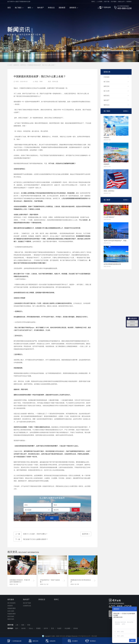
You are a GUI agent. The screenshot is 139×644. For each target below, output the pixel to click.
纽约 (17, 628)
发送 (76, 510)
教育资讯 (23, 65)
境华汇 (93, 2)
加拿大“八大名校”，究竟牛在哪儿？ (31, 534)
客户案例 (114, 2)
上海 (17, 625)
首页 (9, 8)
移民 (29, 8)
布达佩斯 (67, 628)
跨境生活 (51, 8)
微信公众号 (121, 2)
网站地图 (94, 636)
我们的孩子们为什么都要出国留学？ (31, 539)
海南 (23, 625)
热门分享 (107, 91)
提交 (52, 518)
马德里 (59, 628)
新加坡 (76, 628)
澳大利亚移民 (11, 603)
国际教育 (62, 8)
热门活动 (107, 82)
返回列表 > (86, 534)
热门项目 (18, 8)
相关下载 (107, 2)
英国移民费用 (11, 608)
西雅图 (38, 628)
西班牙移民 (11, 616)
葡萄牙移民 (11, 619)
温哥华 (46, 628)
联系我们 (129, 2)
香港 (29, 625)
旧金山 (31, 628)
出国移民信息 (27, 606)
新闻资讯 (73, 8)
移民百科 (107, 86)
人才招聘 (100, 2)
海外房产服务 (27, 603)
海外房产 (41, 8)
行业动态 (107, 77)
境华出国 (62, 636)
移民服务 (11, 599)
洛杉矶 (23, 628)
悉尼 (53, 628)
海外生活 (107, 105)
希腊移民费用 (11, 614)
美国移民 (10, 606)
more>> (126, 111)
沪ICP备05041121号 (84, 636)
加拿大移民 (11, 611)
